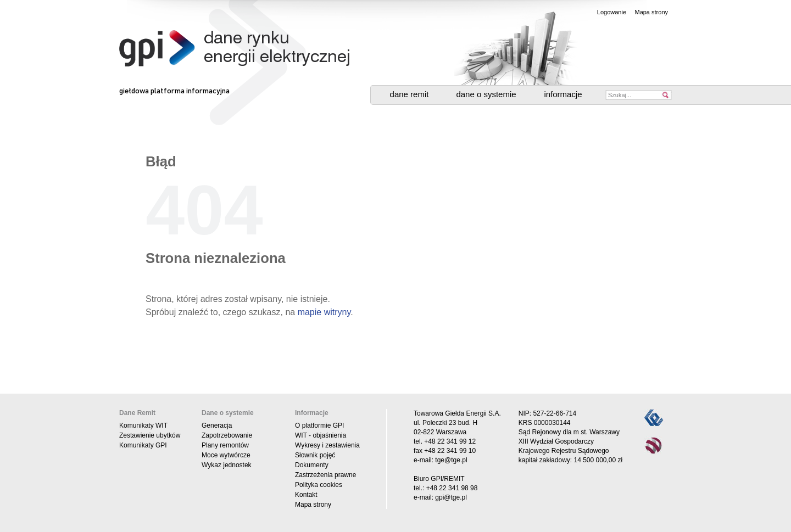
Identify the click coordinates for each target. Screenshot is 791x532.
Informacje (563, 94)
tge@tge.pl (451, 460)
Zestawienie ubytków (150, 435)
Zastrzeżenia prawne (325, 475)
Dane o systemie (486, 94)
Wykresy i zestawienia (327, 445)
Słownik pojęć (315, 455)
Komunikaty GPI (143, 445)
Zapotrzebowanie (227, 435)
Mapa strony (651, 12)
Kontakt (306, 495)
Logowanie (612, 12)
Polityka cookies (319, 485)
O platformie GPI (319, 425)
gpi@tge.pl (451, 497)
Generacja (217, 425)
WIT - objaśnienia (321, 435)
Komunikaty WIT (143, 425)
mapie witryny (324, 312)
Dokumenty (312, 465)
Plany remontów (225, 445)
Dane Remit (410, 94)
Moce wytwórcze (226, 455)
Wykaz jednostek (227, 465)
